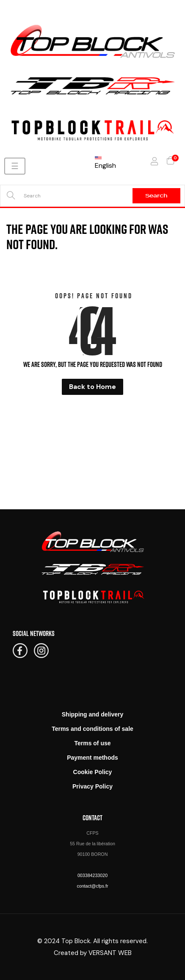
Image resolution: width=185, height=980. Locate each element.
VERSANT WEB (110, 953)
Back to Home (92, 387)
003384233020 (92, 875)
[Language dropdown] (109, 161)
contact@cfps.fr (92, 886)
